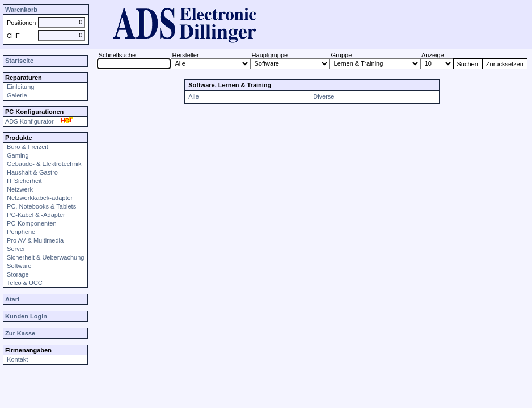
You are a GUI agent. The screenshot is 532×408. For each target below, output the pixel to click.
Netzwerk (19, 189)
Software (18, 266)
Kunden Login (26, 316)
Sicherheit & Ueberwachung (45, 257)
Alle (193, 96)
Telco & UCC (24, 283)
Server (15, 249)
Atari (12, 299)
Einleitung (20, 87)
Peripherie (20, 232)
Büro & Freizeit (27, 147)
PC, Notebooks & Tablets (41, 206)
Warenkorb (21, 10)
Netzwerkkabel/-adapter (39, 198)
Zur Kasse (20, 333)
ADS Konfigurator (40, 121)
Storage (17, 274)
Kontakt (16, 359)
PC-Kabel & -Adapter (35, 215)
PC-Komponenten (31, 223)
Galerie (16, 95)
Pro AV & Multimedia (34, 240)
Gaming (17, 155)
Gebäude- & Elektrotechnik (43, 164)
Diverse (324, 96)
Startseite (19, 61)
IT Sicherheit (24, 181)
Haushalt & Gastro (31, 172)
